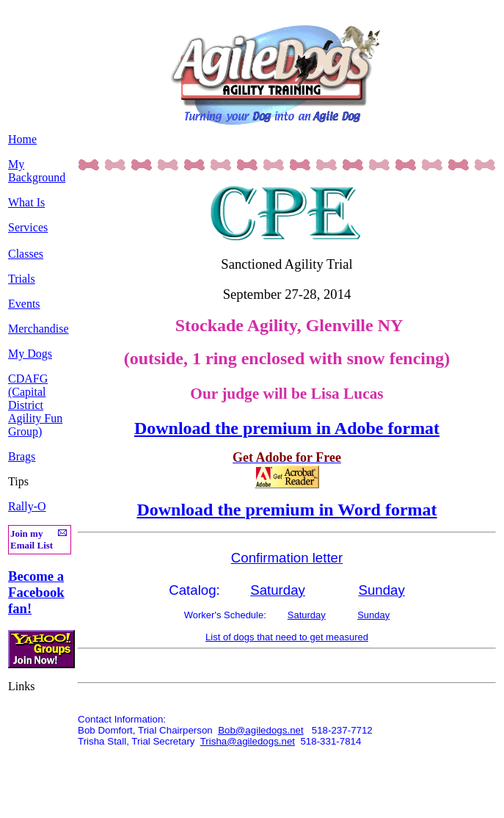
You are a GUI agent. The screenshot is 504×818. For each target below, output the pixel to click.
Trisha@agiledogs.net (248, 741)
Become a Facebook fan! (36, 592)
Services (28, 227)
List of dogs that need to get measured (287, 637)
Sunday (381, 590)
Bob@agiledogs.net (261, 730)
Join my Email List (32, 539)
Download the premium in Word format (286, 510)
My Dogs (30, 354)
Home (22, 139)
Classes (26, 254)
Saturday (278, 590)
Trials (22, 279)
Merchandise (39, 329)
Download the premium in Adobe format (287, 428)
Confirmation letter (287, 558)
